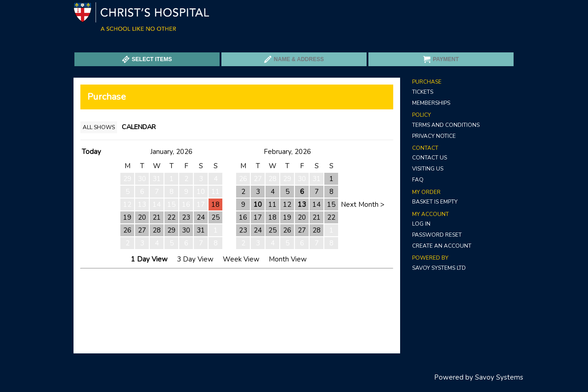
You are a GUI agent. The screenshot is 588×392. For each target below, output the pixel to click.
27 (142, 230)
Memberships (431, 103)
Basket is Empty (435, 202)
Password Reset (437, 235)
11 (272, 205)
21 (157, 217)
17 (258, 217)
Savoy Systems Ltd (439, 268)
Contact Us (430, 158)
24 (201, 217)
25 (215, 217)
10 (258, 205)
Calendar (139, 127)
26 (127, 230)
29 (171, 230)
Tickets (423, 92)
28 (157, 230)
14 (317, 205)
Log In (421, 224)
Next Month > (363, 205)
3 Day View (195, 259)
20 (142, 217)
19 (127, 217)
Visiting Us (428, 169)
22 (171, 217)
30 (186, 230)
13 (302, 205)
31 (201, 230)
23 (186, 217)
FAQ (418, 180)
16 (243, 217)
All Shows (99, 127)
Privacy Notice (434, 136)
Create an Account (442, 246)
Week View (241, 259)
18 (215, 205)
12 (287, 205)
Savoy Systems (499, 377)
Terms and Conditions (446, 125)
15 (331, 205)
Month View (288, 259)
